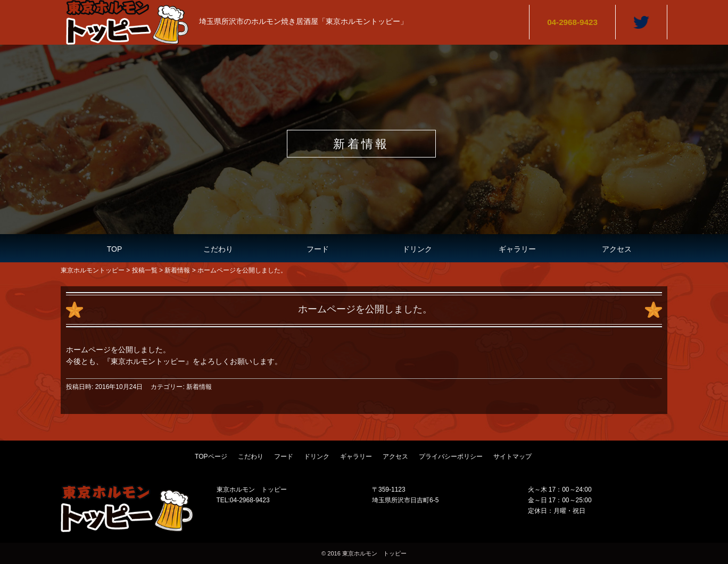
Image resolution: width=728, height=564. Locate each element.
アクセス (617, 249)
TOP (115, 249)
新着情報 (199, 387)
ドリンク (417, 249)
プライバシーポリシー (451, 457)
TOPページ (211, 457)
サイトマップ (512, 457)
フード (318, 249)
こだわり (218, 249)
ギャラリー (517, 249)
